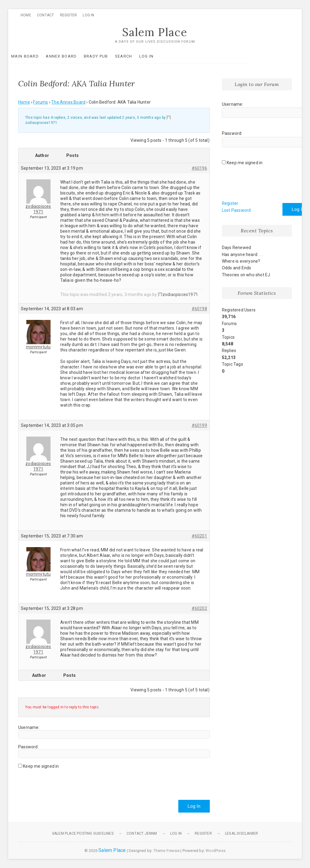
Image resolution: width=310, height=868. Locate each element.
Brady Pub (106, 56)
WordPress (216, 851)
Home (26, 15)
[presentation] (64, 782)
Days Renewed (236, 248)
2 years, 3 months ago (141, 118)
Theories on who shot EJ (246, 275)
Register (69, 15)
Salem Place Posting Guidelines (83, 833)
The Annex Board (68, 102)
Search (134, 56)
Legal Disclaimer (241, 833)
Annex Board (71, 56)
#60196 (199, 168)
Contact (45, 15)
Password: (28, 747)
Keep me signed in (41, 766)
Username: (29, 727)
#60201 (199, 536)
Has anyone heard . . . (242, 254)
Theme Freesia (167, 851)
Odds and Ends (237, 268)
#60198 (199, 309)
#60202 (199, 609)
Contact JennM (142, 833)
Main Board (35, 56)
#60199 (199, 426)
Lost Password (236, 210)
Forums (40, 102)
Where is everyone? (241, 261)
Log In (88, 15)
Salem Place (155, 32)
